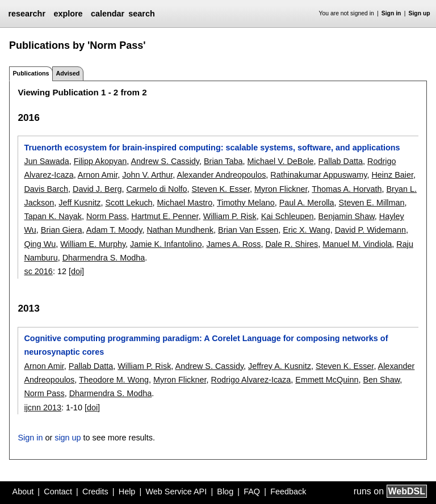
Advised (68, 73)
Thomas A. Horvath (347, 189)
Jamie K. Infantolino (166, 244)
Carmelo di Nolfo (156, 189)
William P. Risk (230, 216)
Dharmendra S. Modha (104, 258)
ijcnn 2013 (43, 408)
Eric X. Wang (306, 230)
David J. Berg (97, 189)
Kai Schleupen (288, 216)
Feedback (288, 492)
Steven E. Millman (372, 203)
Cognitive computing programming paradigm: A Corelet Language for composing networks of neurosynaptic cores (206, 345)
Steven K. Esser (221, 189)
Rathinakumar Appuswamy (318, 175)
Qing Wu (40, 244)
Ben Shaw (381, 380)
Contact (58, 492)
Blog (225, 492)
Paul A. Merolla (307, 203)
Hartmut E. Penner (165, 216)
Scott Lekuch (129, 203)
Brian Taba (223, 161)
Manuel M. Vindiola (357, 244)
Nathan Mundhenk (180, 230)
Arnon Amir (98, 175)
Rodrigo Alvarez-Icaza (251, 380)
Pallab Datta (341, 161)
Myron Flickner (281, 189)
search (141, 14)
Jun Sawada (46, 161)
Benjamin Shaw (347, 216)
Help (127, 492)
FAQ (252, 492)
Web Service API (176, 492)
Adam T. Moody (114, 230)
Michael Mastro (185, 203)
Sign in (391, 13)
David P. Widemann (370, 230)
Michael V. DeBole (281, 161)
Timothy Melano (246, 203)
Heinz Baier (392, 175)
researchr (27, 14)
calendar (108, 14)
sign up (68, 438)
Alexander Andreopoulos (222, 175)
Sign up (420, 13)
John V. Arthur (147, 175)
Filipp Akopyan (100, 161)
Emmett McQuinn (327, 380)
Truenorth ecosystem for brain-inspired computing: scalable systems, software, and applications (212, 148)
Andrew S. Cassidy (165, 161)
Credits (95, 492)
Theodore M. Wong (114, 380)
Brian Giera (62, 230)
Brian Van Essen (248, 230)
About (23, 492)
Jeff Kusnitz (79, 203)
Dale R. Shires (292, 244)
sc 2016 (38, 271)
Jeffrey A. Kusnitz (280, 366)
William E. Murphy (93, 244)
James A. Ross (233, 244)
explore (68, 14)
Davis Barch (46, 189)
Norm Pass (106, 216)
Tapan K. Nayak (53, 216)
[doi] (76, 271)
